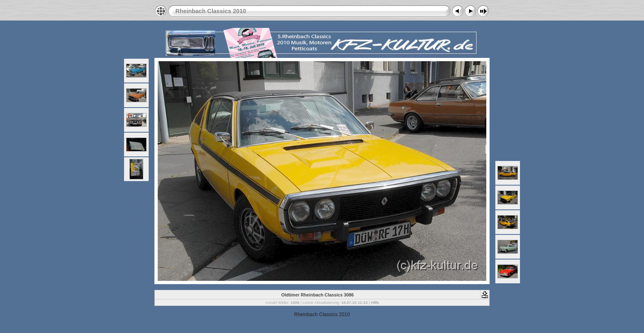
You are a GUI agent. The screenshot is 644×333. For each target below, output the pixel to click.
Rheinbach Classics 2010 (211, 11)
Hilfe (375, 302)
